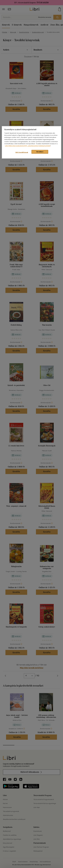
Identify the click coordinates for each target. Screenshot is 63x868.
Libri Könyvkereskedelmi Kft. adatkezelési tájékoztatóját (28, 146)
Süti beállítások (22, 152)
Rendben (40, 152)
